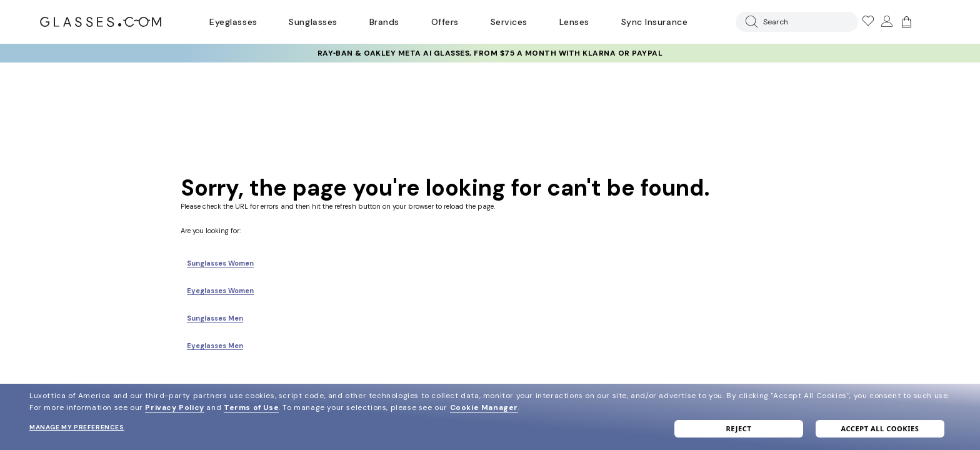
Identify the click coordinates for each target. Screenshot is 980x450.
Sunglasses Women (220, 263)
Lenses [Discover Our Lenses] (574, 22)
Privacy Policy (174, 407)
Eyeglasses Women (220, 291)
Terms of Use (251, 407)
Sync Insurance (655, 22)
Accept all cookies (880, 428)
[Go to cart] (905, 22)
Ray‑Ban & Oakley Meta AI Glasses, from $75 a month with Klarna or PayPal (490, 53)
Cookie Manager (484, 407)
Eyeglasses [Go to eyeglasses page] (233, 22)
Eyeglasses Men (215, 346)
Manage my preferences (77, 427)
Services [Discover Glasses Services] (509, 22)
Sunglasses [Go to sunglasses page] (313, 22)
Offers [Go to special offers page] (445, 22)
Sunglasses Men (215, 318)
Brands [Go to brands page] (384, 22)
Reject (739, 428)
